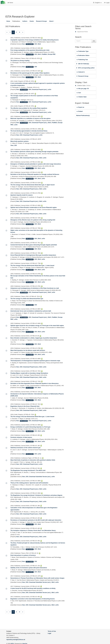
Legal (49, 633)
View (23, 44)
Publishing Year (82, 60)
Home (10, 3)
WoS (39, 44)
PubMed (44, 54)
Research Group (82, 76)
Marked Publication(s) (83, 116)
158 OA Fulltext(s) (83, 64)
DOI (36, 44)
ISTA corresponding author (85, 68)
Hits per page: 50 (83, 89)
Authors (25, 21)
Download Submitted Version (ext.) (40, 477)
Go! (94, 41)
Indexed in (81, 72)
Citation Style (81, 97)
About (52, 21)
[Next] (23, 32)
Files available (30, 44)
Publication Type (82, 51)
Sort (79, 93)
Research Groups (41, 21)
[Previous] (7, 32)
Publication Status (83, 55)
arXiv (50, 90)
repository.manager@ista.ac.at (16, 640)
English (98, 3)
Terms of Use (52, 631)
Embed (80, 111)
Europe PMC (52, 54)
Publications (16, 21)
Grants (32, 21)
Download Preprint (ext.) (40, 90)
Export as (80, 107)
